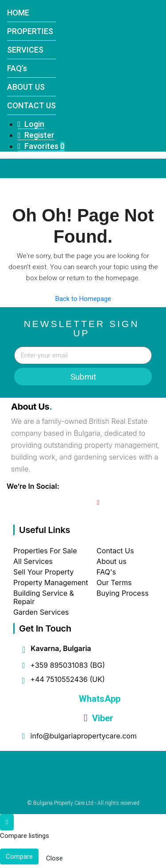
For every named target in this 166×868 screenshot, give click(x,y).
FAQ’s (17, 68)
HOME (18, 13)
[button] (135, 191)
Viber (98, 718)
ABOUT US (26, 87)
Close (54, 858)
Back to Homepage (83, 299)
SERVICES (25, 50)
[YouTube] (98, 503)
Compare (19, 857)
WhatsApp (98, 699)
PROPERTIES (30, 31)
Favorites (41, 146)
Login (31, 124)
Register (36, 135)
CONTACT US (31, 105)
